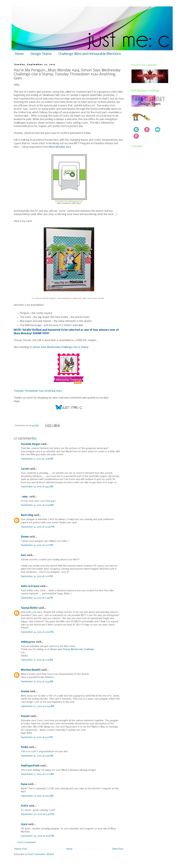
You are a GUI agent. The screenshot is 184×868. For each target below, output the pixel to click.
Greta (24, 806)
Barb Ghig (27, 515)
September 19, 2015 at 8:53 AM (37, 796)
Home (19, 54)
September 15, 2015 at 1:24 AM (37, 660)
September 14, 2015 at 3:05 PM (37, 632)
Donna (25, 537)
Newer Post (21, 849)
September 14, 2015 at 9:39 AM (37, 505)
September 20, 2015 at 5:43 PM (37, 814)
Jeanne (25, 692)
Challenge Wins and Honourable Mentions (90, 54)
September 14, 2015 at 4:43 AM (37, 487)
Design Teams (41, 54)
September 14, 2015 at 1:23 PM (37, 576)
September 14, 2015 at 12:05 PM (38, 527)
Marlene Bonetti (31, 670)
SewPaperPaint (30, 766)
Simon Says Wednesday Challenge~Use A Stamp (60, 347)
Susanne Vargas (31, 444)
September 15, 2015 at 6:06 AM (38, 706)
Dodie (24, 747)
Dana (24, 784)
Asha (29, 733)
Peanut (25, 716)
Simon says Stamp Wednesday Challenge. (72, 649)
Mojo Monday (22, 333)
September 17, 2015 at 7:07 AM (37, 774)
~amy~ (25, 497)
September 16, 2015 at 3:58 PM (37, 756)
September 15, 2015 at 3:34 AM (37, 682)
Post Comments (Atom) (41, 854)
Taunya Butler (29, 608)
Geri (24, 555)
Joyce (24, 824)
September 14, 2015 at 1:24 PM (37, 598)
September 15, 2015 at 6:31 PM (37, 737)
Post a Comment (27, 842)
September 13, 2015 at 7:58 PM (37, 459)
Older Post (118, 849)
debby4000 (28, 642)
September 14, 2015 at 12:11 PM (37, 545)
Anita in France (30, 586)
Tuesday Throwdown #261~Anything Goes (38, 391)
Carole (25, 469)
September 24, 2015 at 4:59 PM (37, 836)
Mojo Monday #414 (60, 147)
